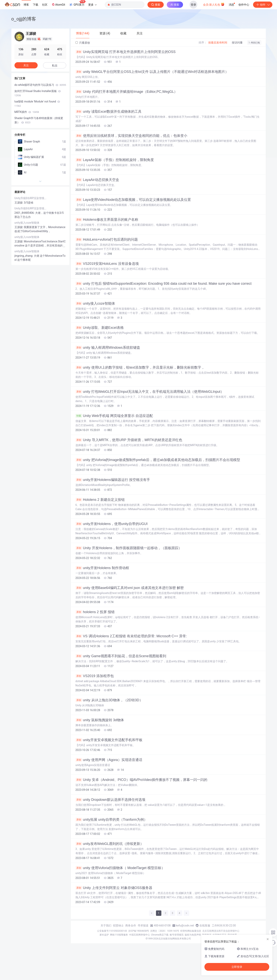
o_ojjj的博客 (24, 19)
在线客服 (205, 925)
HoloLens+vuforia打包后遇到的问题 (107, 239)
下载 (36, 5)
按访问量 (237, 43)
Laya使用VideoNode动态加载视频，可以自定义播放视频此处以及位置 (133, 200)
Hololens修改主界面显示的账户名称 (107, 220)
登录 (193, 5)
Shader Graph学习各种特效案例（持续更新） (39, 120)
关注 (26, 65)
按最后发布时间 (218, 43)
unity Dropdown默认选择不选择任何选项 (110, 800)
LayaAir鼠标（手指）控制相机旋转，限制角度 (115, 160)
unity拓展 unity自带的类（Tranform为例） (111, 820)
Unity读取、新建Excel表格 (100, 328)
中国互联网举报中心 (140, 935)
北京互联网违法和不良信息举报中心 (221, 931)
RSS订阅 (254, 43)
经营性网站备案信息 (191, 931)
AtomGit (58, 4)
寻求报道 (143, 925)
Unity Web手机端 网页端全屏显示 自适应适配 (114, 416)
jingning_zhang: (24, 256)
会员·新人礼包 (214, 4)
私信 (55, 66)
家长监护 (104, 935)
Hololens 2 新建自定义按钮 (100, 500)
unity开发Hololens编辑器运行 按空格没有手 (113, 480)
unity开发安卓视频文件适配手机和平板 (109, 740)
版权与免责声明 (193, 935)
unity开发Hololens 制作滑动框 (102, 568)
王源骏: (19, 203)
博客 (26, 5)
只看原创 (83, 43)
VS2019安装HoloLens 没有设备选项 (107, 264)
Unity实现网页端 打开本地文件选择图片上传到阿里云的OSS (126, 52)
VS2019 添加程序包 (95, 676)
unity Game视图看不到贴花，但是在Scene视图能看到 (121, 656)
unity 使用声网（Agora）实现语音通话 (109, 760)
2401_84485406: (25, 213)
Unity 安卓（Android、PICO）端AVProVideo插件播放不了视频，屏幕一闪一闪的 (141, 780)
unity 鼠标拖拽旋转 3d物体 (100, 720)
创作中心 (244, 5)
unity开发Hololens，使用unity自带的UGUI (112, 524)
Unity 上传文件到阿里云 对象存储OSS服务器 (114, 888)
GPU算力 (77, 3)
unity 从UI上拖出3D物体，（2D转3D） (109, 700)
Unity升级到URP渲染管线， (31, 198)
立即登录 (237, 967)
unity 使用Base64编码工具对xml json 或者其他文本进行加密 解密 (130, 588)
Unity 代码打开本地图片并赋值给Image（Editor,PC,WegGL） (127, 92)
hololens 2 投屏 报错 (95, 612)
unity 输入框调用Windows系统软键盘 (108, 348)
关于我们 (106, 925)
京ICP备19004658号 (139, 931)
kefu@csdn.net (185, 925)
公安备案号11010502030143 (112, 931)
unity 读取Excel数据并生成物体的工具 (108, 112)
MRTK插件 (27, 112)
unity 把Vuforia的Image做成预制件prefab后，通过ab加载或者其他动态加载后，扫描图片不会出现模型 (158, 460)
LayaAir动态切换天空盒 (97, 180)
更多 (92, 5)
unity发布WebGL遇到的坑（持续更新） (110, 844)
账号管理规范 (177, 935)
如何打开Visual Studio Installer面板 (38, 93)
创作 (263, 5)
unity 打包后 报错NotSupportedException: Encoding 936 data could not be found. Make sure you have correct (164, 284)
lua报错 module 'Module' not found (37, 104)
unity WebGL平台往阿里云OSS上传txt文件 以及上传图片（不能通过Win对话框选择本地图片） (152, 72)
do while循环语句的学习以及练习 (40, 85)
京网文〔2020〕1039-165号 (165, 931)
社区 (45, 5)
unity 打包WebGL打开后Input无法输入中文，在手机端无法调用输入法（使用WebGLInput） (150, 392)
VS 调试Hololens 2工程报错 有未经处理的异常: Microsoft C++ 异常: (131, 636)
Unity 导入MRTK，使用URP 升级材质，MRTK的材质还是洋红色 (129, 440)
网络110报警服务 (119, 935)
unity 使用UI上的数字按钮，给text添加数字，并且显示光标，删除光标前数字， (140, 367)
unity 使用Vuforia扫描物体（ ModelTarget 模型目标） (120, 868)
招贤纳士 (118, 925)
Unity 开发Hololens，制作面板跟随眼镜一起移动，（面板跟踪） (129, 548)
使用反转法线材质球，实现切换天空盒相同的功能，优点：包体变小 (131, 136)
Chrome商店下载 (160, 935)
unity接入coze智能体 (95, 303)
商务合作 (131, 925)
